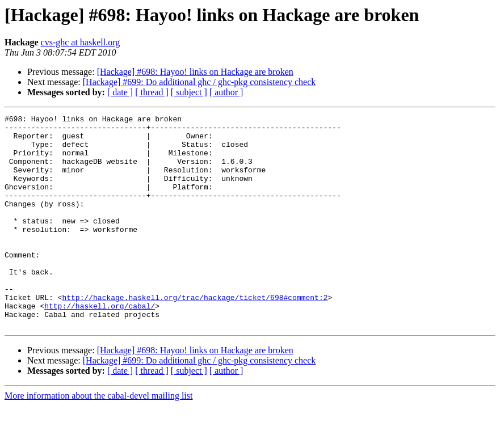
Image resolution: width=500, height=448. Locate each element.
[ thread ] (152, 92)
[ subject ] (189, 92)
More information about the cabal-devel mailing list (98, 438)
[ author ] (226, 92)
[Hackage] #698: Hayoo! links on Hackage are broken (195, 72)
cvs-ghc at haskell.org (81, 42)
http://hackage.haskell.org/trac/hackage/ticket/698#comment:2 (195, 335)
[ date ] (120, 92)
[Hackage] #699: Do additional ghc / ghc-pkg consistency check (199, 82)
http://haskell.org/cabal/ (100, 345)
